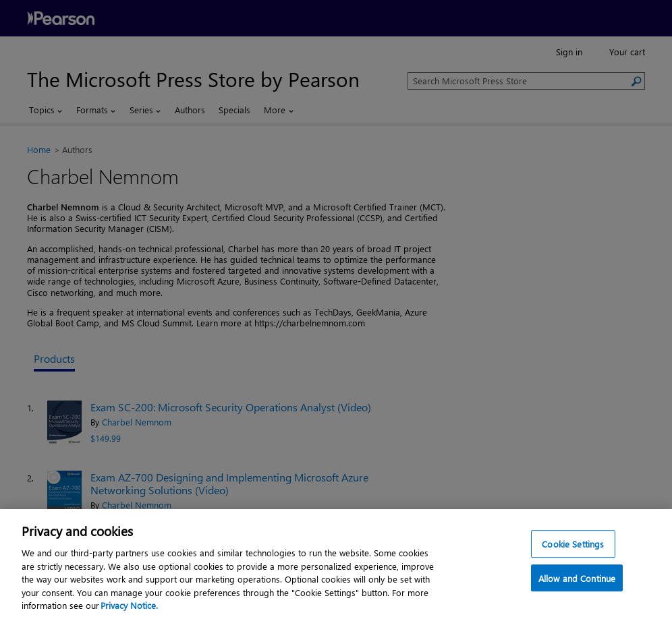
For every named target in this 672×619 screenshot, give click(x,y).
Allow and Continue (577, 579)
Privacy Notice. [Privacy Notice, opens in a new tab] (129, 605)
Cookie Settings (573, 544)
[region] (336, 564)
